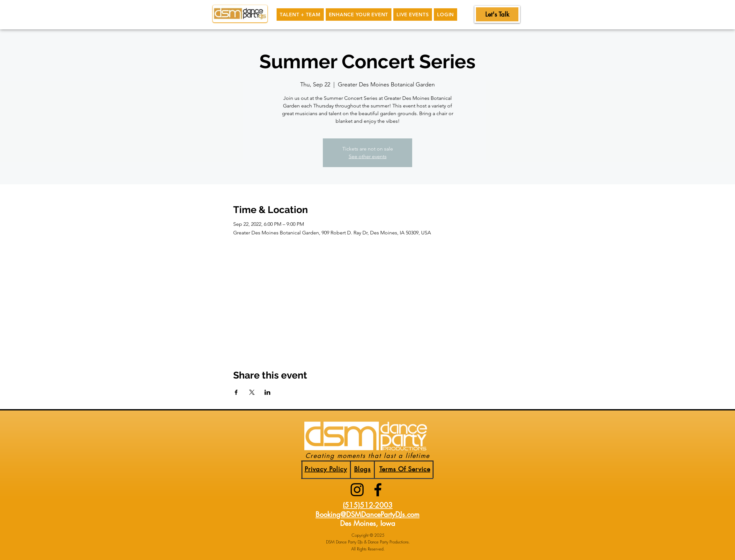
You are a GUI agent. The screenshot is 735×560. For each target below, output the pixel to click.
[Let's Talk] (497, 14)
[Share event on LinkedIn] (267, 392)
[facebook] (378, 490)
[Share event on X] (252, 392)
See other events (368, 156)
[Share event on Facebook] (236, 392)
